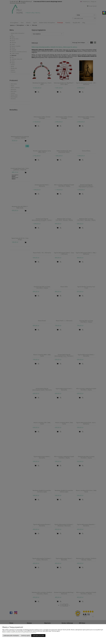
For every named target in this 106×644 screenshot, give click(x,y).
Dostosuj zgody (26, 636)
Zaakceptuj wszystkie (38, 636)
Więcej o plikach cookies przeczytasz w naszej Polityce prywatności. (19, 632)
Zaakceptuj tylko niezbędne (11, 636)
